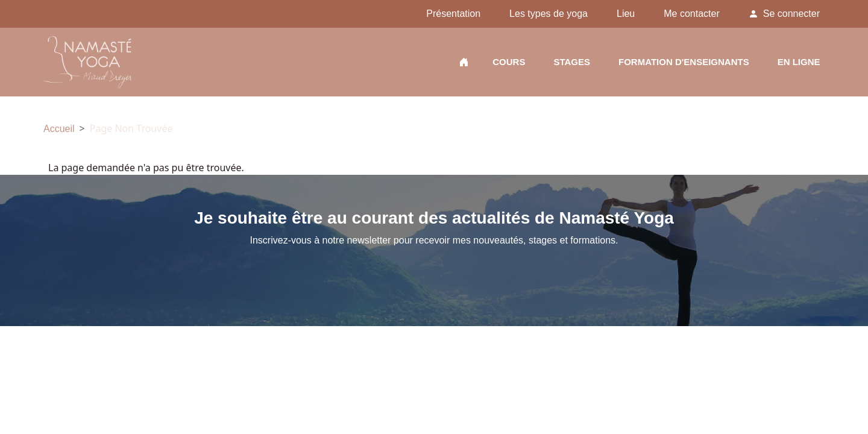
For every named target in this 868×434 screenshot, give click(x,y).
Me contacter (691, 14)
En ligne (799, 64)
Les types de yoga (549, 14)
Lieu (626, 14)
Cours (509, 64)
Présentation (453, 14)
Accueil (464, 64)
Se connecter (791, 14)
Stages (572, 64)
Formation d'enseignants (684, 64)
